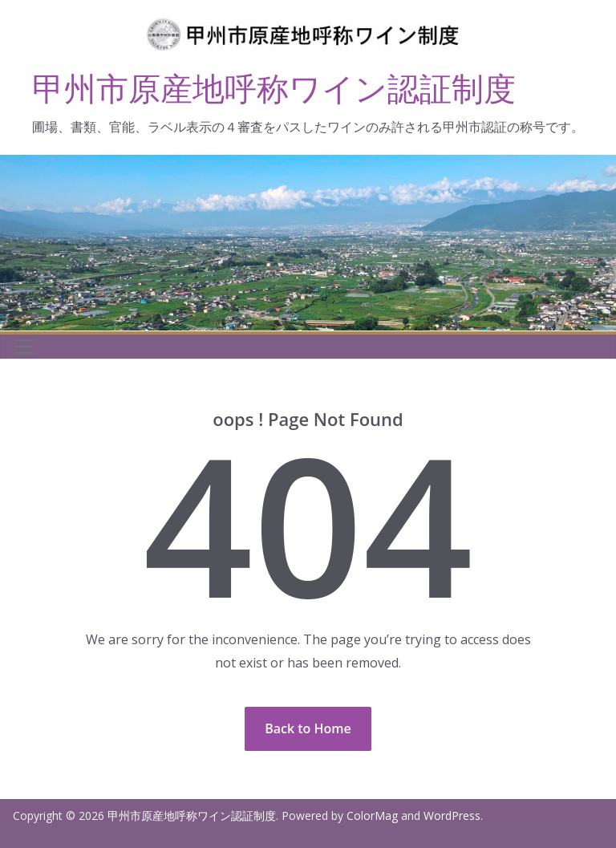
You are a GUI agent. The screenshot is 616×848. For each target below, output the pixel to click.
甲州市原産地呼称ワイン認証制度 (274, 88)
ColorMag (372, 816)
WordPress (452, 816)
